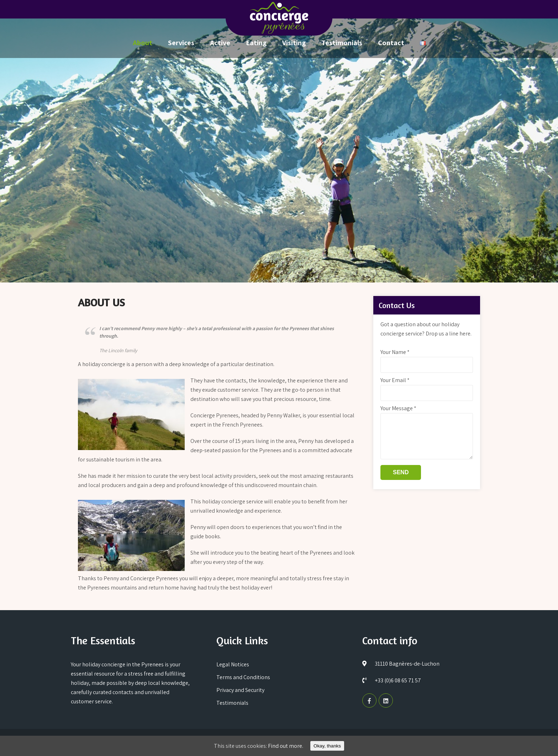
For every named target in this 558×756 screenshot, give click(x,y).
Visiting (294, 43)
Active (220, 43)
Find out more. (286, 746)
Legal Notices (233, 664)
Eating (256, 43)
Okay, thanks (327, 746)
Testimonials (342, 43)
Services (181, 43)
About (143, 43)
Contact (391, 43)
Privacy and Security (240, 690)
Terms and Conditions (243, 677)
